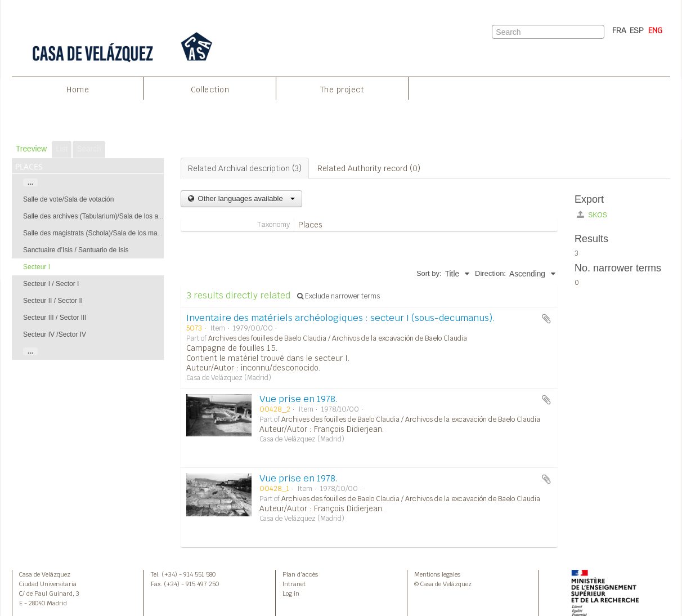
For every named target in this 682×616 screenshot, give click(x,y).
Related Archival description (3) (245, 168)
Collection (210, 90)
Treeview (31, 149)
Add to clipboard (546, 319)
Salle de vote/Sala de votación (68, 199)
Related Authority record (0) (369, 168)
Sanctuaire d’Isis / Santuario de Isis (76, 250)
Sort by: (429, 273)
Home (78, 90)
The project (342, 90)
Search (89, 149)
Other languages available (245, 198)
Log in (291, 593)
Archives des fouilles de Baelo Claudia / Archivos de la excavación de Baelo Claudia (338, 338)
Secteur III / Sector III (55, 318)
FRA (619, 30)
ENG (655, 30)
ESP (637, 30)
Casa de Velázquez (45, 574)
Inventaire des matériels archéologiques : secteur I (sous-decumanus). (341, 318)
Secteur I (37, 267)
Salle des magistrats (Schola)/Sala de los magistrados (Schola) (117, 233)
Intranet (294, 584)
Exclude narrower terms (338, 296)
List (62, 149)
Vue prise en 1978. (299, 399)
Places (310, 225)
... (30, 182)
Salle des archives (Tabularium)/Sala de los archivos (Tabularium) (121, 216)
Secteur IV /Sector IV (55, 334)
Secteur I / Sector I (51, 284)
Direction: (490, 273)
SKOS (592, 215)
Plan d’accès (300, 574)
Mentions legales (437, 574)
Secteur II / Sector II (53, 301)
